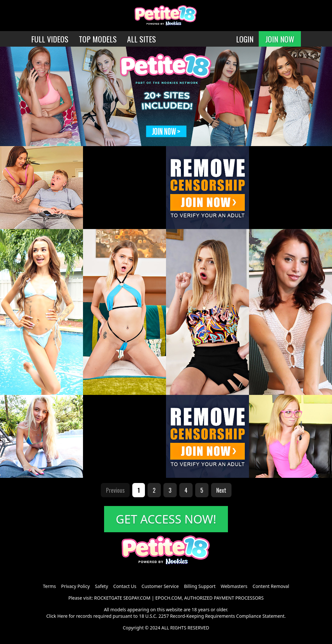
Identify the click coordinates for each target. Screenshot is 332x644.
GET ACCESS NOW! (166, 519)
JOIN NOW (280, 39)
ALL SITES (142, 39)
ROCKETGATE (108, 598)
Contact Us (125, 586)
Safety (101, 586)
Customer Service (160, 586)
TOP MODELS (98, 39)
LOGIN (245, 39)
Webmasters (234, 586)
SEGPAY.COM (137, 598)
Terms (49, 586)
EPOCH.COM (169, 598)
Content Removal (271, 586)
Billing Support (200, 586)
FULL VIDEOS (50, 39)
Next (221, 490)
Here (63, 616)
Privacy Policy (75, 586)
